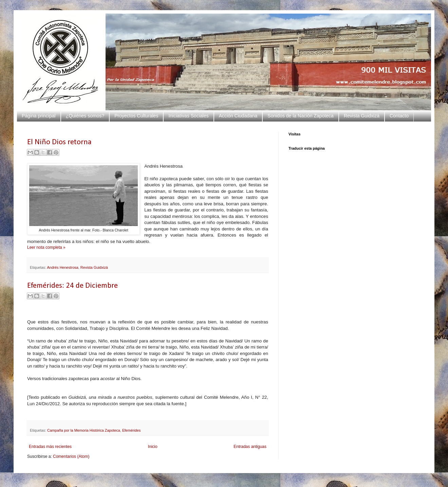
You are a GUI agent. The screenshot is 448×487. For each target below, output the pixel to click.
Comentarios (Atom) (71, 456)
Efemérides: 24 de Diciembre (72, 286)
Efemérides (132, 430)
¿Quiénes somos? (85, 116)
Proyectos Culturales (136, 116)
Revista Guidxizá (362, 116)
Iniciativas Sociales (188, 116)
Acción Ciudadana (238, 116)
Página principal (39, 116)
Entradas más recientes (50, 447)
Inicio (153, 447)
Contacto (399, 116)
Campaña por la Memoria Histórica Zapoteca (84, 430)
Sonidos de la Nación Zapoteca (301, 116)
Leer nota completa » (46, 247)
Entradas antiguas (250, 447)
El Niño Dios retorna (59, 142)
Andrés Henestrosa (62, 267)
